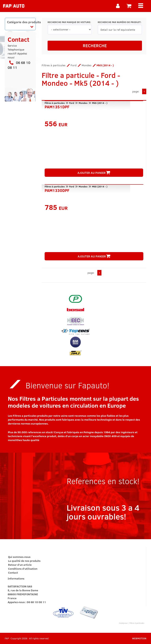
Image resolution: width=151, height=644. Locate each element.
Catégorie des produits (21, 24)
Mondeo (87, 65)
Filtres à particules (54, 65)
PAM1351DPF (57, 106)
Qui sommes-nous (19, 557)
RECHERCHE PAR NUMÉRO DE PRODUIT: (119, 22)
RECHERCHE (95, 45)
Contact (13, 573)
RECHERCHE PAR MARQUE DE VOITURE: (69, 22)
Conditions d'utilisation (23, 569)
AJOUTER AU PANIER (94, 173)
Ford (74, 65)
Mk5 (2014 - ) (100, 103)
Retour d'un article (20, 565)
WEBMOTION (139, 638)
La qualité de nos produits (24, 561)
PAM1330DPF (57, 190)
